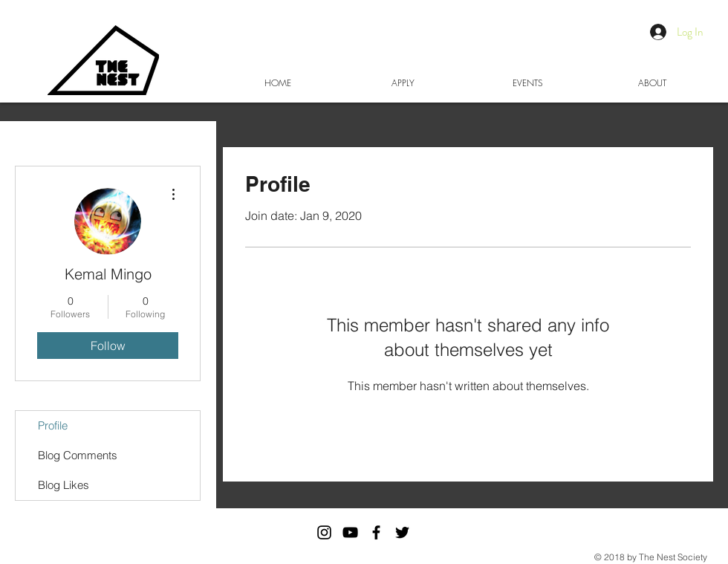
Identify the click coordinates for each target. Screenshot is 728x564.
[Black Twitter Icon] (402, 532)
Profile (53, 425)
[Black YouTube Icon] (350, 532)
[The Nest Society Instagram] (324, 532)
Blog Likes (64, 485)
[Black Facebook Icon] (376, 532)
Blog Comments (78, 455)
